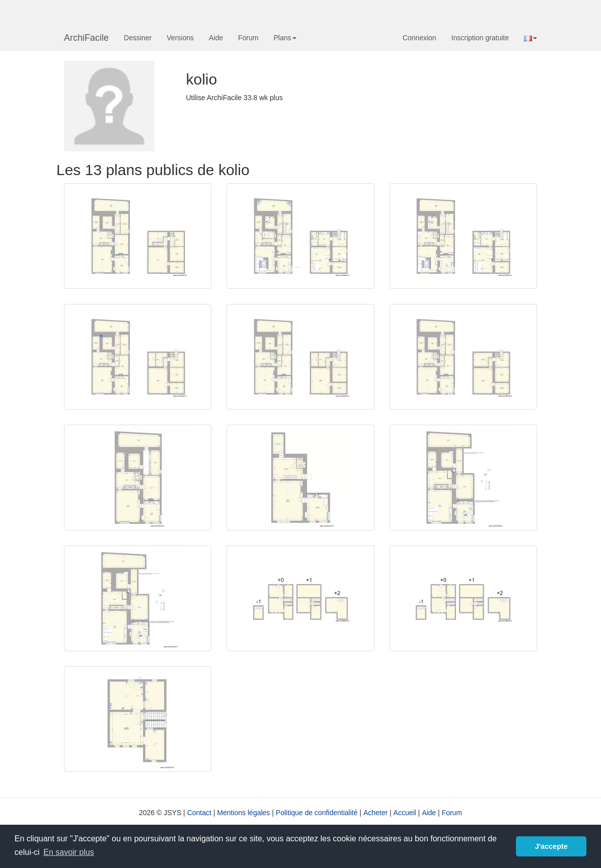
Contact (199, 813)
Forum (248, 38)
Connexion (420, 38)
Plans (285, 38)
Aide (216, 38)
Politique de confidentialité (317, 813)
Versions (180, 38)
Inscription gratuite (480, 38)
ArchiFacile (86, 38)
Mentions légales (243, 813)
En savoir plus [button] (69, 852)
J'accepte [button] (551, 846)
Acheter (375, 813)
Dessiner (138, 38)
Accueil (405, 813)
